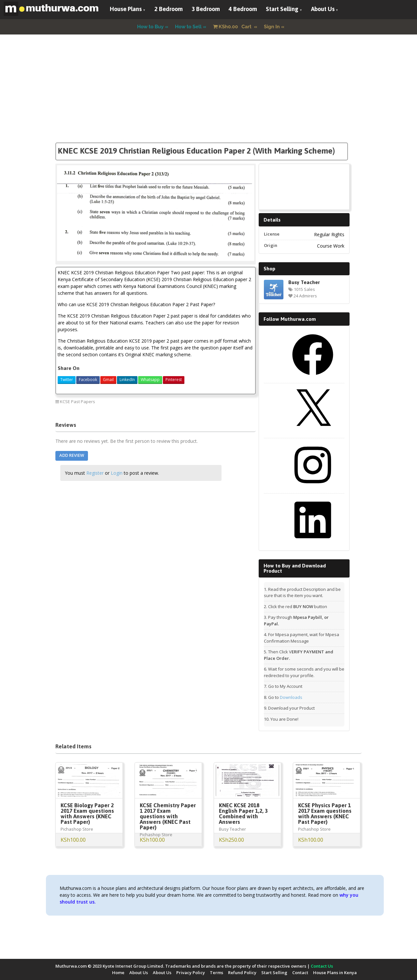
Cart (233, 27)
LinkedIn (127, 380)
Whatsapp (150, 380)
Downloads (291, 697)
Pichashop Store (77, 829)
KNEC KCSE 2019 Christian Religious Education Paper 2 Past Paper (203, 404)
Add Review (72, 455)
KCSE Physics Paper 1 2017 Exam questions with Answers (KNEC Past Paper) (325, 814)
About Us (323, 9)
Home (118, 973)
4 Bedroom (243, 9)
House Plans (126, 9)
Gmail (108, 380)
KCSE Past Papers (78, 402)
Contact (300, 973)
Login (117, 473)
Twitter (67, 380)
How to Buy (151, 27)
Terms (216, 973)
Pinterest (174, 380)
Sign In (272, 27)
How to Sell (188, 27)
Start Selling (282, 9)
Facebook (88, 380)
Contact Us (322, 966)
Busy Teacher (304, 282)
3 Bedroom (206, 9)
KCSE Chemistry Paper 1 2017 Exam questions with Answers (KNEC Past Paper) (168, 816)
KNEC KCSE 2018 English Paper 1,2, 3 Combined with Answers (243, 814)
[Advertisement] (208, 97)
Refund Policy (242, 973)
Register (95, 473)
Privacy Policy (191, 973)
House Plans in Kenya (335, 973)
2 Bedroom (169, 9)
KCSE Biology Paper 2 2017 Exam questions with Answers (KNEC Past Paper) (87, 814)
